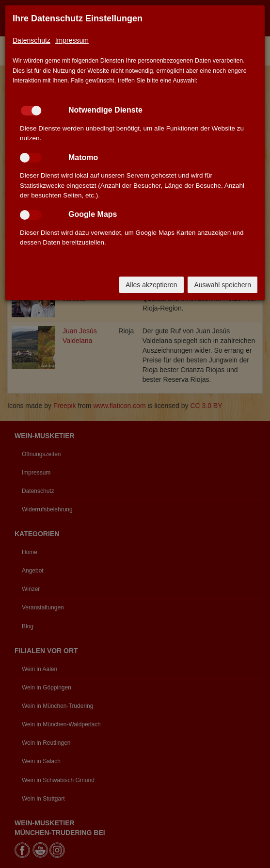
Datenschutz (32, 40)
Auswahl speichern (222, 285)
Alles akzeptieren (151, 285)
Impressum (72, 40)
